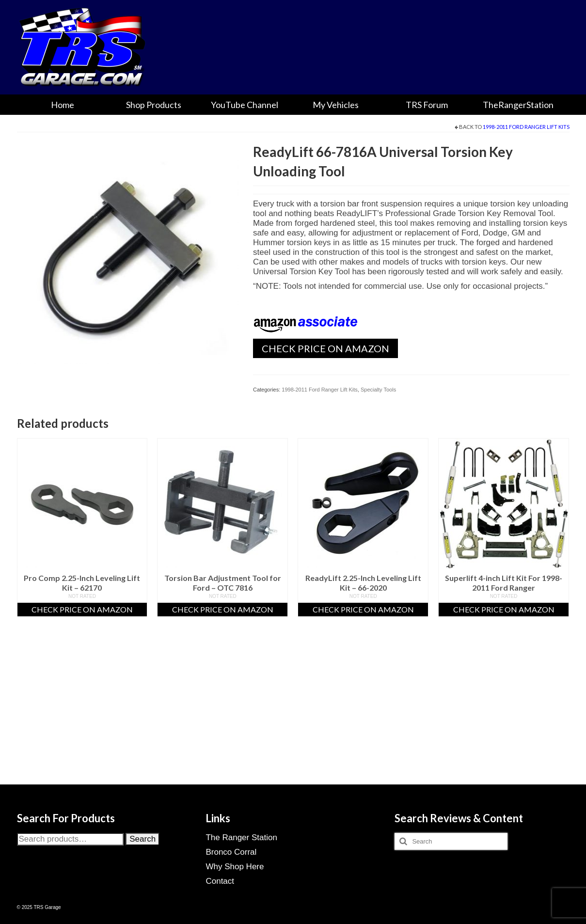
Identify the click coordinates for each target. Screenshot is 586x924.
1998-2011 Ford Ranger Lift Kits (526, 127)
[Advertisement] (293, 713)
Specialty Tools (378, 390)
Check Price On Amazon (325, 348)
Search (143, 839)
